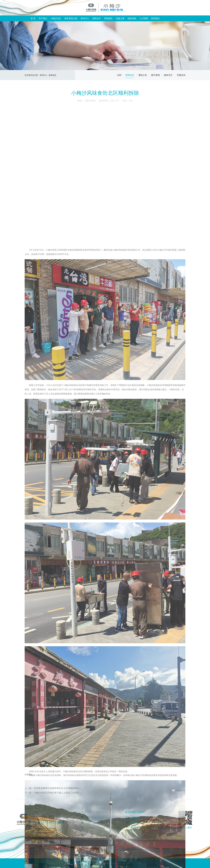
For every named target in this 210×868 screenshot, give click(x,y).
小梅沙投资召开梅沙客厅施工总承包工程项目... (57, 796)
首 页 (33, 18)
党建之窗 (120, 18)
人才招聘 (144, 18)
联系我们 (155, 18)
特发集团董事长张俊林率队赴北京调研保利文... (57, 792)
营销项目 (108, 18)
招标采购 (132, 18)
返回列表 (181, 794)
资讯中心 (85, 18)
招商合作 (97, 18)
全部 (121, 75)
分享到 (28, 779)
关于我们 (43, 18)
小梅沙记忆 (56, 18)
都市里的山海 (71, 18)
